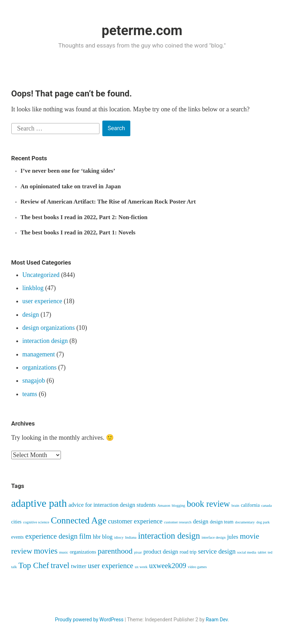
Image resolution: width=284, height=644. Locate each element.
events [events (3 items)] (18, 537)
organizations (39, 367)
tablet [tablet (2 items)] (262, 552)
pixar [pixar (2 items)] (138, 552)
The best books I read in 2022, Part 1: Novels (78, 232)
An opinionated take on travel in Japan (71, 186)
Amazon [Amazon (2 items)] (164, 506)
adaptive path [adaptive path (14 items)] (39, 503)
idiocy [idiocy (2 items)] (119, 537)
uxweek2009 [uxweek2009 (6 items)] (168, 566)
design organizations (49, 328)
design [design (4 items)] (201, 521)
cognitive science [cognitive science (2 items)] (36, 522)
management (39, 354)
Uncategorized (41, 275)
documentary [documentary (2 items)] (245, 522)
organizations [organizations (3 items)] (83, 552)
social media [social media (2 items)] (247, 552)
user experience (42, 301)
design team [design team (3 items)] (222, 522)
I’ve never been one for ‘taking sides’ (68, 171)
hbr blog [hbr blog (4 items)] (103, 537)
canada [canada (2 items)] (267, 506)
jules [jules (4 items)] (233, 537)
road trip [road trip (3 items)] (188, 552)
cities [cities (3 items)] (16, 522)
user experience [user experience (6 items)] (110, 566)
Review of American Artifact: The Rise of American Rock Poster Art (108, 202)
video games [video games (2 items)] (197, 567)
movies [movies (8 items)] (46, 551)
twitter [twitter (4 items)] (78, 566)
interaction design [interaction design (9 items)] (169, 536)
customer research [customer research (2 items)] (178, 522)
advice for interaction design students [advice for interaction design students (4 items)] (112, 505)
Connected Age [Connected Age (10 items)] (78, 520)
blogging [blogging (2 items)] (178, 506)
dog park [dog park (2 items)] (263, 522)
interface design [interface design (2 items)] (214, 537)
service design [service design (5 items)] (217, 551)
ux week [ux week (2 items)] (141, 567)
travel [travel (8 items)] (60, 565)
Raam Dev (217, 620)
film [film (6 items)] (85, 536)
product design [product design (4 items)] (161, 552)
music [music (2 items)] (64, 552)
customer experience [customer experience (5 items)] (135, 521)
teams (30, 394)
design (31, 315)
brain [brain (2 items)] (235, 506)
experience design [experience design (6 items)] (51, 536)
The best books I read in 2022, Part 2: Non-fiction (84, 217)
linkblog (33, 288)
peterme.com (142, 30)
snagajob (34, 381)
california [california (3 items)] (250, 505)
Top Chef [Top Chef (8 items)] (34, 565)
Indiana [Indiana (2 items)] (131, 537)
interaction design (45, 341)
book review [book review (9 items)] (208, 504)
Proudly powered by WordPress (89, 620)
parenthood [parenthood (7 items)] (115, 551)
